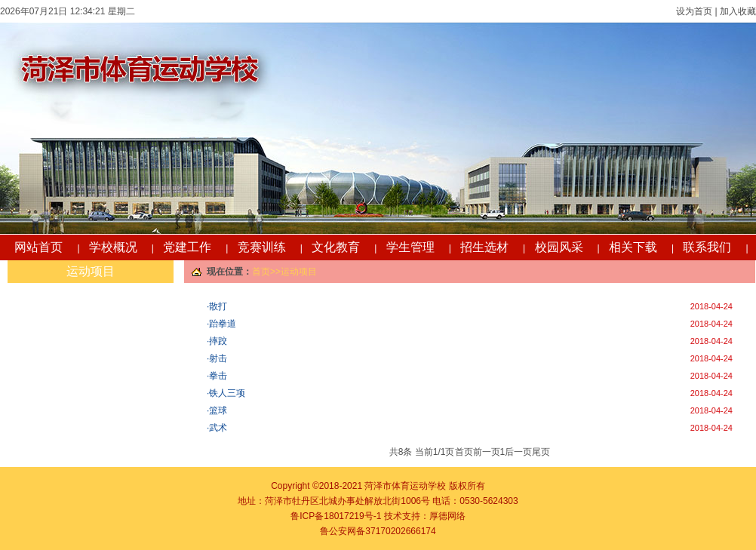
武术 (218, 428)
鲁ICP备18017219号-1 (336, 516)
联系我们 (707, 247)
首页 (261, 272)
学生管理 (410, 247)
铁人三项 (227, 393)
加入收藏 (737, 11)
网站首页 (38, 247)
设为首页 (694, 11)
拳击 (218, 376)
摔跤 (218, 341)
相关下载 (633, 247)
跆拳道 (223, 324)
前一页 (487, 452)
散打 (218, 306)
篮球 (218, 410)
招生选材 (484, 247)
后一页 (518, 452)
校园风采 (559, 247)
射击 (218, 358)
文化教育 (336, 247)
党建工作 (187, 247)
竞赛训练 (262, 247)
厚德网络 (447, 516)
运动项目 (91, 271)
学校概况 (113, 247)
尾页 (541, 452)
